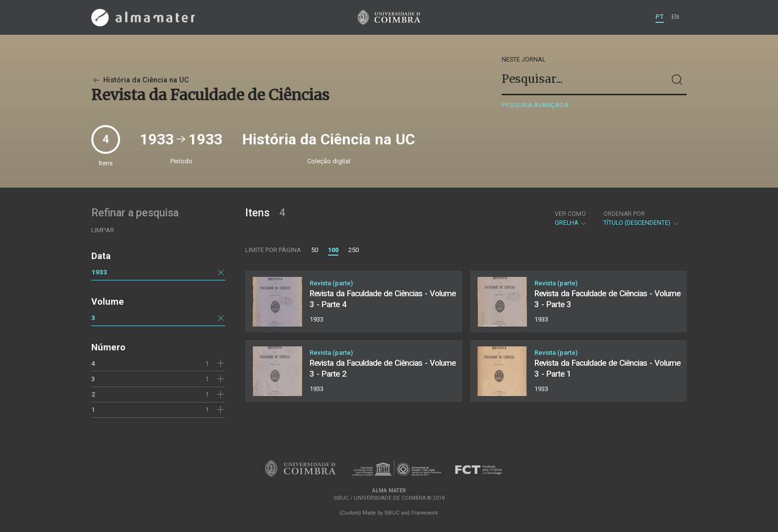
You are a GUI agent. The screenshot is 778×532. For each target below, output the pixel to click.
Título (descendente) (641, 218)
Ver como (570, 214)
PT (660, 17)
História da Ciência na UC (140, 80)
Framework (425, 513)
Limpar (103, 230)
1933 (99, 272)
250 (354, 250)
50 (315, 250)
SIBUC (392, 513)
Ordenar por (624, 214)
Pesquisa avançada (535, 105)
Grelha (571, 218)
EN (675, 17)
